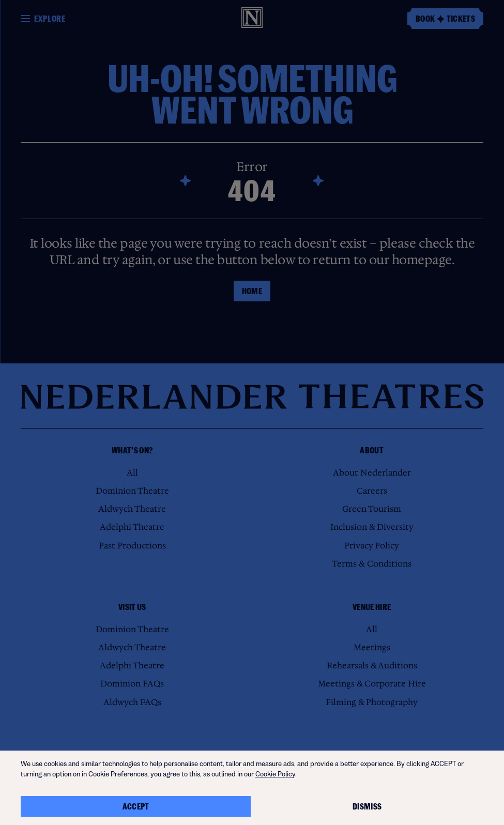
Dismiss (367, 806)
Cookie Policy (275, 774)
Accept (136, 806)
